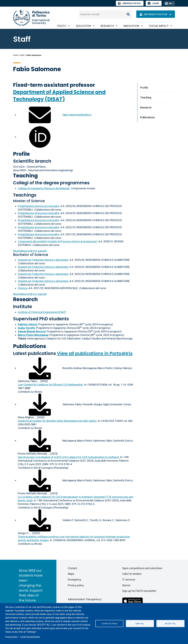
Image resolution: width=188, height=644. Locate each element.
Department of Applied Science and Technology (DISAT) (59, 96)
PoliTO (62, 26)
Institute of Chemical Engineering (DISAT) (42, 312)
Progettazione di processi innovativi (39, 206)
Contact (72, 568)
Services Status (129, 3)
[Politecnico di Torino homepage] (31, 18)
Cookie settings (109, 624)
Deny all (140, 624)
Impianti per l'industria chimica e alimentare (43, 260)
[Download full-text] (40, 368)
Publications (30, 346)
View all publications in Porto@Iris (95, 353)
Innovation (131, 26)
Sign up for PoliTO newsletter (139, 591)
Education (83, 26)
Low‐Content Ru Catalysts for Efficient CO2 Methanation (50, 385)
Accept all (170, 624)
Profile (21, 154)
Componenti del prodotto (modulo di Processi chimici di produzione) (58, 241)
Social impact (159, 26)
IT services (129, 580)
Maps (71, 574)
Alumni (126, 585)
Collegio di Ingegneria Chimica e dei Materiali (44, 188)
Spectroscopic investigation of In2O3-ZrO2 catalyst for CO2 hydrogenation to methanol (68, 457)
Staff (22, 55)
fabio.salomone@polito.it (77, 115)
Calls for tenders (132, 574)
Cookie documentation (30, 637)
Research (107, 26)
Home (16, 55)
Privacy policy (11, 637)
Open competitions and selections (142, 568)
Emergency (75, 580)
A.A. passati (30, 251)
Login (155, 3)
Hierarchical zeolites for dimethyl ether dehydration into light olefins (57, 421)
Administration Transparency (85, 599)
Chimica (23, 288)
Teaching (25, 176)
